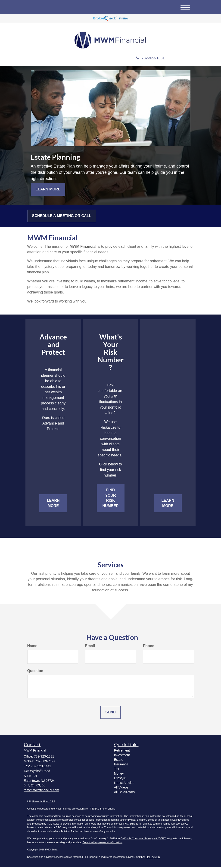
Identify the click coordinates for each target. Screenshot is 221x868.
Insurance (121, 765)
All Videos (121, 788)
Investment (122, 756)
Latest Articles (124, 784)
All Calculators (124, 793)
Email (90, 647)
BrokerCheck (107, 810)
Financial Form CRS (44, 802)
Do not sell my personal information (103, 843)
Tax (117, 770)
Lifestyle (120, 779)
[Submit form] (110, 713)
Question (35, 672)
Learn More (48, 190)
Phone (149, 647)
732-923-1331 (151, 59)
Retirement (122, 751)
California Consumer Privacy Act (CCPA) (143, 840)
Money (119, 774)
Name (32, 647)
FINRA (149, 858)
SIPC (157, 858)
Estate (119, 761)
